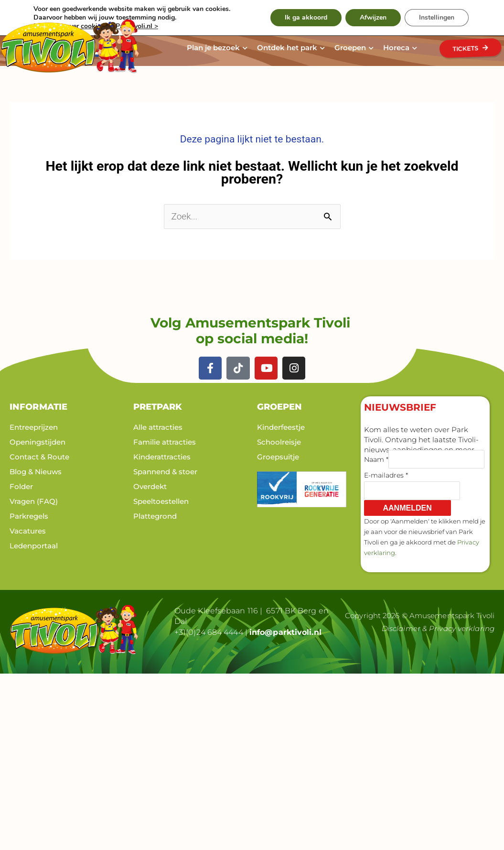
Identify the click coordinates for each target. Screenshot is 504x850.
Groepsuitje (278, 456)
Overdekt (150, 486)
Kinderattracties (162, 456)
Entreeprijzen (34, 427)
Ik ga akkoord (306, 17)
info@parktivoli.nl (285, 631)
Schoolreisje (279, 441)
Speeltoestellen (161, 501)
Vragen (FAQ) (34, 501)
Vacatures (28, 530)
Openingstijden (38, 441)
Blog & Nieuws (36, 471)
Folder (21, 486)
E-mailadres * (386, 475)
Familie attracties (165, 441)
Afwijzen (373, 17)
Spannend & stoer (165, 471)
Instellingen (437, 17)
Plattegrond (155, 516)
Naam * (376, 458)
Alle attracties (158, 427)
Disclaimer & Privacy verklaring (438, 628)
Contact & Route (39, 456)
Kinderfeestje (281, 427)
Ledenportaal (34, 545)
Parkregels (29, 516)
